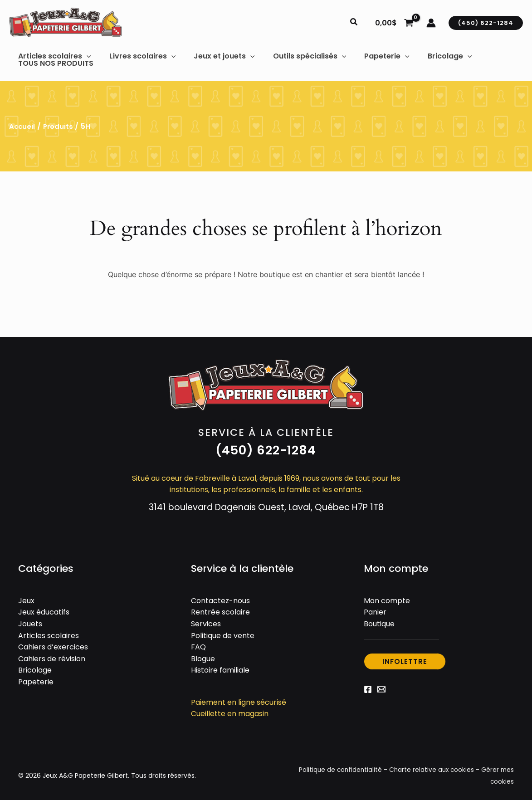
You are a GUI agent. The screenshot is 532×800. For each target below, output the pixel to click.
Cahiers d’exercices (53, 644)
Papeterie (36, 679)
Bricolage (35, 667)
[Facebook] (368, 686)
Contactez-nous (220, 598)
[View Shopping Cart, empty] (394, 23)
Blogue (203, 656)
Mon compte (387, 598)
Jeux (26, 598)
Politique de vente (223, 632)
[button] (354, 23)
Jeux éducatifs (44, 609)
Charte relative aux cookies (430, 766)
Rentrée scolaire (220, 609)
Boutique (379, 621)
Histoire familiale (220, 667)
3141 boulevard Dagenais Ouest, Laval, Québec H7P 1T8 (266, 504)
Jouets (30, 621)
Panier (375, 609)
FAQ (198, 644)
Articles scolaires (49, 632)
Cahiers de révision (52, 656)
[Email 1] (381, 686)
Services (206, 621)
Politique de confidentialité (337, 766)
